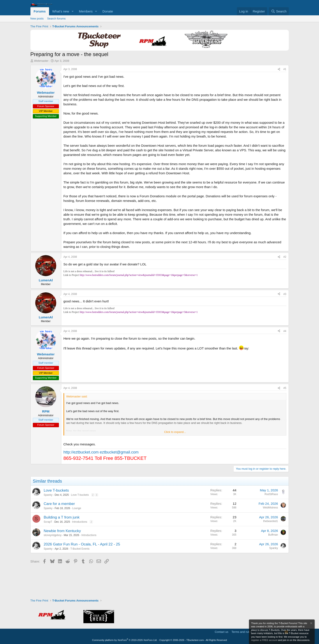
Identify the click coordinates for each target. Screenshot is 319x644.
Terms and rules (241, 632)
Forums (40, 11)
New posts (37, 19)
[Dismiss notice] (311, 624)
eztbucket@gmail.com (119, 452)
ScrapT (48, 522)
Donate (108, 11)
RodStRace (271, 494)
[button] (72, 11)
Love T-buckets (56, 490)
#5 (285, 388)
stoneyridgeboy (53, 535)
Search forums (56, 19)
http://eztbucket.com (81, 452)
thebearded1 (271, 521)
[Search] (279, 11)
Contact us (222, 632)
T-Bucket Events (80, 549)
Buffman (273, 535)
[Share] (279, 69)
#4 (285, 331)
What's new (61, 11)
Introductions (80, 522)
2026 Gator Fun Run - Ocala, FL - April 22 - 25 (82, 544)
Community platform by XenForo (125, 640)
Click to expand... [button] (175, 432)
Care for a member (59, 504)
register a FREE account (264, 640)
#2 (285, 257)
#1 (285, 69)
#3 (285, 294)
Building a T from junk (62, 517)
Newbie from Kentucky (62, 531)
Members (86, 11)
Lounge (77, 508)
